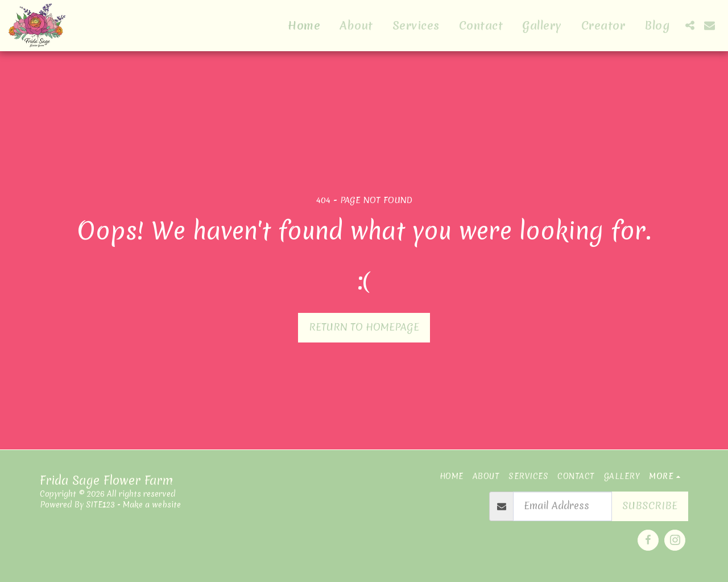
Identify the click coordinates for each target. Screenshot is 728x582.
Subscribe (650, 506)
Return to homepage (364, 327)
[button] (690, 25)
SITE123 (100, 505)
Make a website (152, 505)
